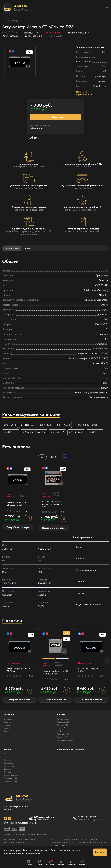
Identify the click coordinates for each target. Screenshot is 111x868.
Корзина (82, 863)
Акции (6, 731)
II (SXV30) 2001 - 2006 (89, 426)
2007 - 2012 (10, 426)
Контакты (8, 725)
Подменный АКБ (11, 781)
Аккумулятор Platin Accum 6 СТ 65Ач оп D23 (53, 506)
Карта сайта (9, 838)
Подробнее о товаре (20, 703)
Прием (7, 760)
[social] (5, 822)
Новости (7, 728)
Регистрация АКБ (11, 784)
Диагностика (9, 769)
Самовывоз (9, 766)
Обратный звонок (41, 823)
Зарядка (7, 772)
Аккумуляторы (11, 21)
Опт (59, 757)
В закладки (10, 36)
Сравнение (71, 863)
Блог (6, 734)
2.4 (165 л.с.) (28, 426)
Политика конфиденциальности (33, 838)
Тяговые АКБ (63, 741)
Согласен (100, 852)
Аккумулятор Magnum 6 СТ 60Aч (90, 673)
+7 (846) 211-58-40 (87, 820)
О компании (9, 722)
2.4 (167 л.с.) (59, 434)
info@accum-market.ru (43, 820)
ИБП (59, 734)
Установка (8, 757)
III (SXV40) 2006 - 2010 (35, 434)
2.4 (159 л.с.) (11, 434)
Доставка (8, 763)
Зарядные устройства (66, 744)
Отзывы (29, 249)
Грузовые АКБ (63, 728)
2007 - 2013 (47, 426)
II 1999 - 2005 (78, 434)
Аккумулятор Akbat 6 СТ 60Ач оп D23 (17, 506)
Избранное (50, 863)
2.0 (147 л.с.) (65, 426)
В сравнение (34, 36)
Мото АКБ (61, 731)
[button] (107, 663)
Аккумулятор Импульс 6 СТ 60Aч (19, 673)
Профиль (61, 863)
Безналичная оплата (13, 778)
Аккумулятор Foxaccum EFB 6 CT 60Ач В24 (54, 675)
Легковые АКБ (63, 725)
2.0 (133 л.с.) (97, 434)
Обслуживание (10, 775)
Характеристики (12, 249)
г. (46, 126)
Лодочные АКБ (64, 738)
